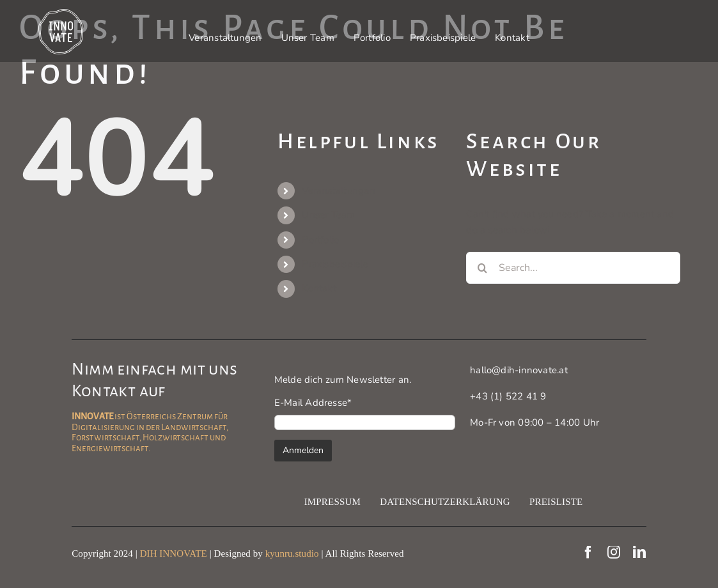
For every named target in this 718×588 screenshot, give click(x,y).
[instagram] (614, 552)
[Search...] (573, 268)
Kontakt (319, 288)
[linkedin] (639, 552)
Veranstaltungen (338, 190)
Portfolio (320, 240)
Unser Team (328, 215)
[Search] (482, 268)
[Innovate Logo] (61, 13)
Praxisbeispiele (335, 264)
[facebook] (588, 552)
